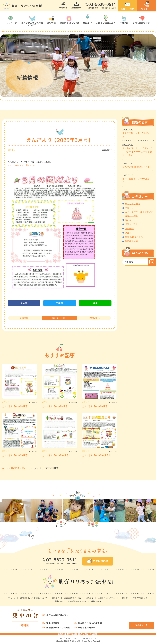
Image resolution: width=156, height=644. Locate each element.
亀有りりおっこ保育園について (32, 24)
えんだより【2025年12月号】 (56, 455)
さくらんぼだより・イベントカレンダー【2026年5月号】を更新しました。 (137, 152)
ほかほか (129, 229)
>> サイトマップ (89, 638)
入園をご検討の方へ (106, 23)
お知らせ (129, 208)
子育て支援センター (142, 23)
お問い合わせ (127, 9)
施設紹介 (87, 23)
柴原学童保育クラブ (88, 627)
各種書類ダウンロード (77, 601)
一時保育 (124, 23)
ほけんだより (131, 224)
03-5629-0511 (102, 4)
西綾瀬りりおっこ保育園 (58, 627)
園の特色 (51, 23)
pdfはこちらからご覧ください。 (23, 165)
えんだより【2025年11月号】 (96, 455)
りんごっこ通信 (132, 204)
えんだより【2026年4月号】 (16, 406)
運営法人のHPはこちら (57, 615)
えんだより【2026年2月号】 (96, 406)
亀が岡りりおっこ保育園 (90, 623)
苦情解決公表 (131, 241)
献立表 (128, 233)
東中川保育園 (53, 623)
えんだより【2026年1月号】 (16, 455)
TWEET (60, 303)
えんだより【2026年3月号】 (56, 406)
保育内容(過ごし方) (69, 23)
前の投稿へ (25, 318)
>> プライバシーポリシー (70, 638)
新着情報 (63, 8)
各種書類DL (76, 8)
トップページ (11, 23)
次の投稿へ (94, 318)
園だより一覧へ (60, 318)
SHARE (24, 303)
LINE (95, 303)
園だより (12, 150)
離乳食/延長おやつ (134, 237)
